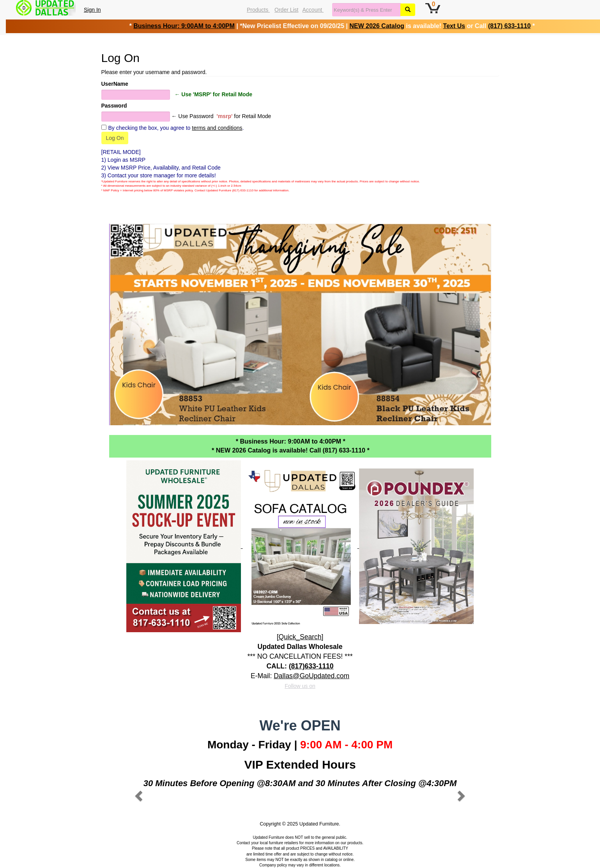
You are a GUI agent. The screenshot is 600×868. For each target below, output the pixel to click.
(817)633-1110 (311, 666)
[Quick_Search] (300, 637)
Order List (286, 10)
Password (114, 106)
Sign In (92, 10)
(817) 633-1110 (505, 26)
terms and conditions (217, 128)
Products (258, 10)
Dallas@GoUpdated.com (312, 676)
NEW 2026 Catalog (373, 26)
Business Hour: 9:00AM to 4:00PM (181, 26)
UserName (115, 84)
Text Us (450, 26)
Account (313, 10)
